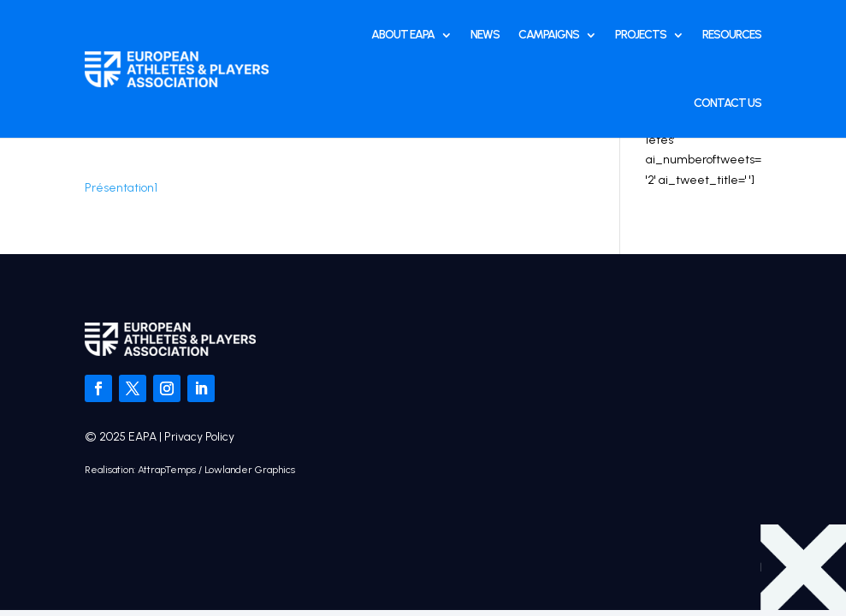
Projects (641, 35)
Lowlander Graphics (250, 470)
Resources (732, 35)
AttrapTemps (167, 470)
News (485, 35)
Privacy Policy (199, 437)
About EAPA (403, 35)
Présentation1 (121, 188)
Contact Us (728, 103)
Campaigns (549, 35)
